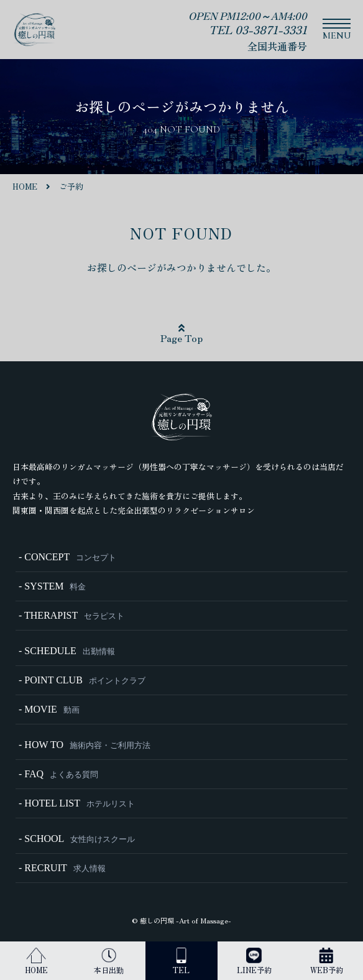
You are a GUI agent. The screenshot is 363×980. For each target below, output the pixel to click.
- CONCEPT (67, 557)
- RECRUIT (62, 868)
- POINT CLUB (82, 680)
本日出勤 (109, 961)
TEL (181, 961)
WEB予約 (327, 961)
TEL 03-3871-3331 (258, 29)
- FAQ (58, 774)
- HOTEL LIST (77, 803)
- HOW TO (85, 745)
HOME (36, 961)
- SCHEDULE (67, 651)
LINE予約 (254, 961)
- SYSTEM (52, 586)
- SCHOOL (77, 839)
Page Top (181, 334)
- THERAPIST (71, 615)
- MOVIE (49, 709)
